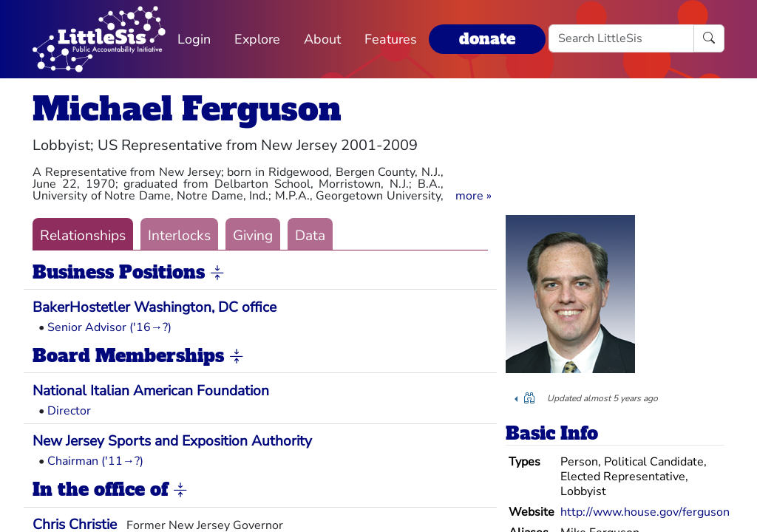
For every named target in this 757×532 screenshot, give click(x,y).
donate (487, 39)
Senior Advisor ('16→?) (109, 327)
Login (194, 39)
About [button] (322, 39)
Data (310, 236)
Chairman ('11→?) (95, 461)
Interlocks (179, 236)
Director (69, 411)
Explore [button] (257, 39)
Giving (253, 236)
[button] (473, 196)
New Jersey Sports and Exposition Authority (172, 441)
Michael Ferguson (187, 109)
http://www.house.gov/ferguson (645, 512)
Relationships (83, 236)
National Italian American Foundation (151, 391)
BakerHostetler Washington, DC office (155, 307)
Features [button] (391, 39)
